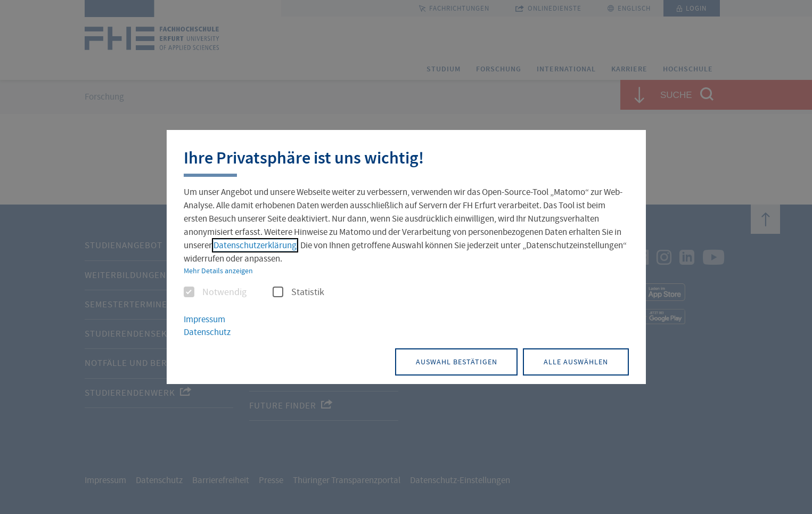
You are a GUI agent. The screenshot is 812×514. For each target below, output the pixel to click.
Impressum (204, 319)
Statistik (298, 292)
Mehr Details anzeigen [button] (218, 271)
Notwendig (215, 292)
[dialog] (406, 257)
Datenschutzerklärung (255, 245)
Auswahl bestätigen (451, 361)
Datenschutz (207, 333)
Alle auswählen (574, 361)
